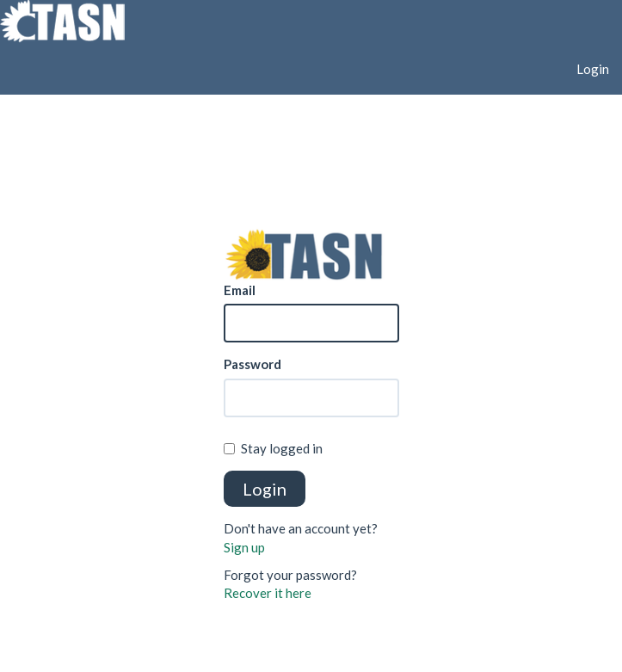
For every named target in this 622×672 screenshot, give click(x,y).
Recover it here (268, 593)
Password (252, 364)
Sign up (244, 547)
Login (593, 69)
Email (240, 290)
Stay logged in (273, 448)
